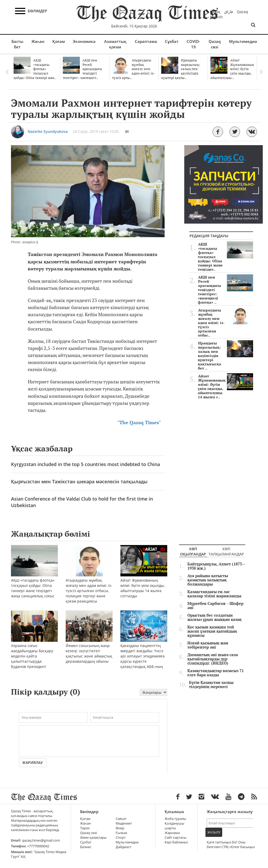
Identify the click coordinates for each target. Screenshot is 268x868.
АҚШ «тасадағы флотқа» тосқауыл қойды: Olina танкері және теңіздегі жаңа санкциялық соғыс (34, 578)
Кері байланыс (176, 842)
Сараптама (146, 41)
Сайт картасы (175, 838)
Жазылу (214, 832)
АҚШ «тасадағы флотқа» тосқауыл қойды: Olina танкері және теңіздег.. (225, 257)
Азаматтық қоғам (115, 44)
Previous (7, 72)
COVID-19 (193, 44)
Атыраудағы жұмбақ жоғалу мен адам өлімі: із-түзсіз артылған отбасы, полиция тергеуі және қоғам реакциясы (89, 581)
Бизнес (86, 847)
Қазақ (215, 12)
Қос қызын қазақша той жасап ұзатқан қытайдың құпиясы (212, 631)
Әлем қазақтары (93, 838)
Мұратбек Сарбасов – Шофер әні (215, 606)
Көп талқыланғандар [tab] (226, 551)
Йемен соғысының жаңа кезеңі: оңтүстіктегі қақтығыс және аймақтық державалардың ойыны (89, 644)
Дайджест (124, 847)
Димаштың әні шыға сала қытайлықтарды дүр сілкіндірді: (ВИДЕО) (213, 659)
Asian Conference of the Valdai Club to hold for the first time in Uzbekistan (82, 502)
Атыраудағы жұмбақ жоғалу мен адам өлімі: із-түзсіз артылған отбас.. (225, 323)
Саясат (121, 819)
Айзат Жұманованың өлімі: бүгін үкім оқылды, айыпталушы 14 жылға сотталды (144, 578)
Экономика (84, 41)
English (216, 17)
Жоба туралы (175, 819)
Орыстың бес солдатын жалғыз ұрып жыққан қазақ (214, 617)
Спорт (121, 838)
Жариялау (33, 762)
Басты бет (17, 44)
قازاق (229, 12)
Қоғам (59, 41)
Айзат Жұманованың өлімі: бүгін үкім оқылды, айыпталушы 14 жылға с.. (225, 387)
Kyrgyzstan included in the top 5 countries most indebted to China (85, 464)
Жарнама (172, 833)
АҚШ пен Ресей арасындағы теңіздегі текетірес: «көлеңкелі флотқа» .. (225, 290)
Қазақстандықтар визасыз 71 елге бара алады (216, 673)
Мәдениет (124, 823)
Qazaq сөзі (215, 44)
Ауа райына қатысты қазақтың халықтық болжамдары (208, 580)
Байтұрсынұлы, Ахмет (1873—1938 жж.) (216, 566)
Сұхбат (172, 41)
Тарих (85, 828)
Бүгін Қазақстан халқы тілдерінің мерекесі (211, 685)
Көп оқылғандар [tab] (193, 551)
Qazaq (242, 12)
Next (261, 72)
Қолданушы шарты (174, 826)
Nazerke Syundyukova (48, 131)
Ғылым (121, 833)
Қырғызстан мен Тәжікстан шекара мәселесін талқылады (79, 481)
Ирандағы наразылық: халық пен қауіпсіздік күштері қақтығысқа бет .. (225, 356)
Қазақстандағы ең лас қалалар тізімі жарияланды (214, 594)
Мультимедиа (243, 41)
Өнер (120, 828)
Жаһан (38, 41)
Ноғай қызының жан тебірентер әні (208, 645)
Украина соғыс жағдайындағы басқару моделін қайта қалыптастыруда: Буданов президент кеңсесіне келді (34, 649)
